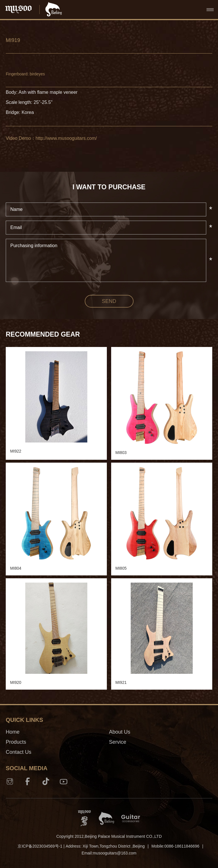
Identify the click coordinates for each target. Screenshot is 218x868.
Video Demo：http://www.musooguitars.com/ (51, 138)
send (109, 301)
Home (13, 732)
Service (118, 742)
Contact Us (19, 752)
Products (16, 742)
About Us (120, 732)
